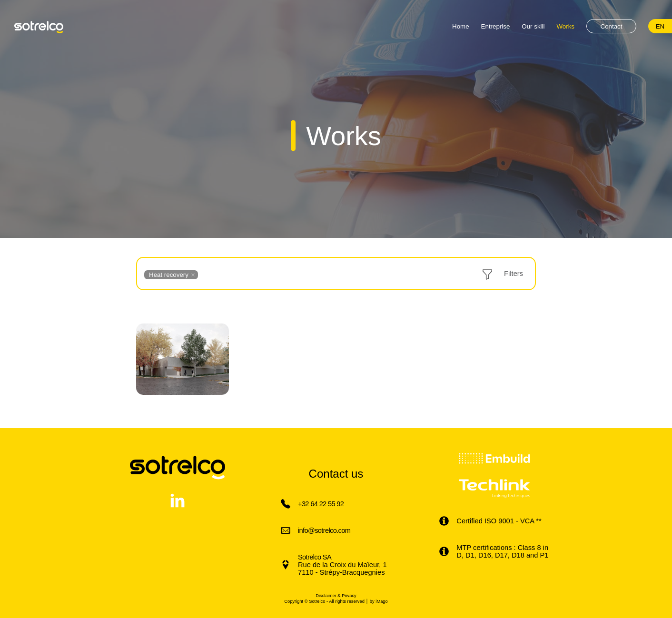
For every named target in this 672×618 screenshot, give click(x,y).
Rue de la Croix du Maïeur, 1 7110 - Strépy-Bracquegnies (342, 565)
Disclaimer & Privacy (336, 596)
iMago (381, 601)
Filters (514, 274)
